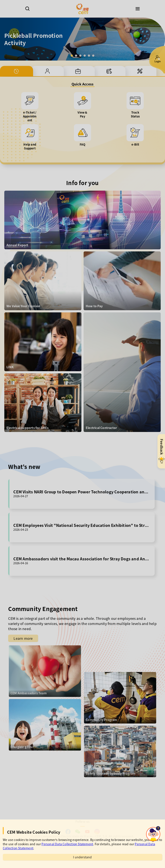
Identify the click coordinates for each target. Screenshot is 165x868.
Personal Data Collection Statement (67, 844)
